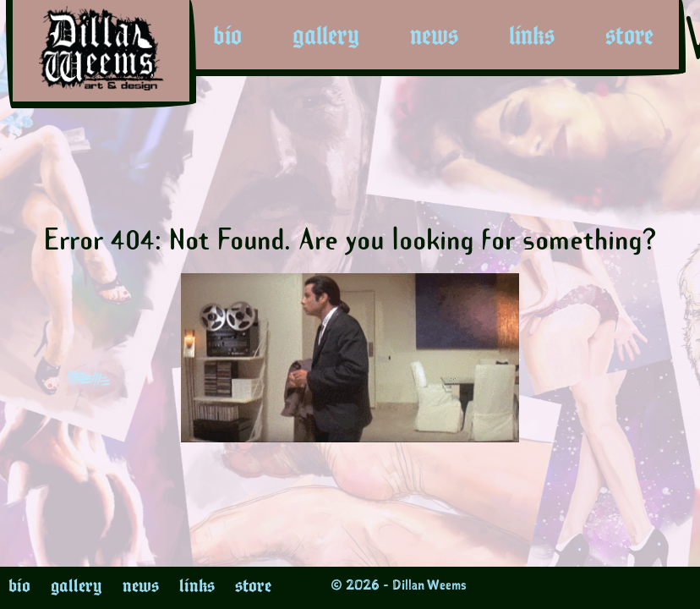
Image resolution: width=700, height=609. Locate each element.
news (434, 35)
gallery (326, 35)
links (532, 35)
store (629, 35)
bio (227, 35)
